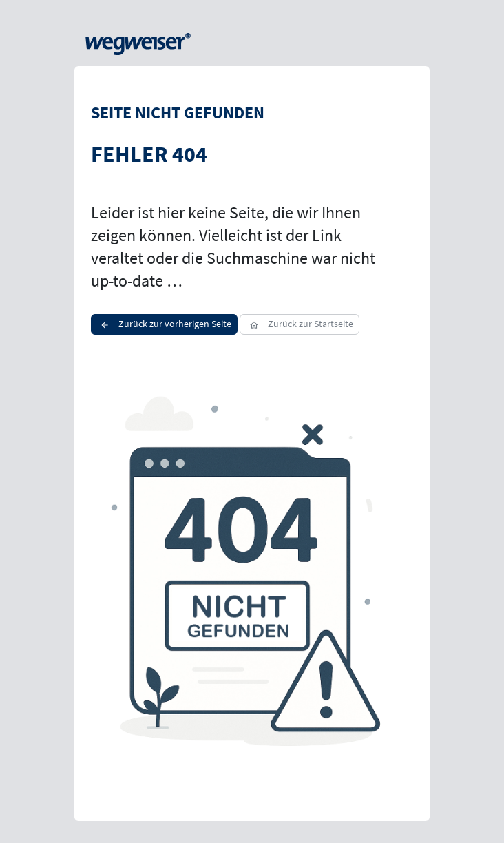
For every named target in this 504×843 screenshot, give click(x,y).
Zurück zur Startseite (299, 324)
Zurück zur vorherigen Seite (164, 324)
